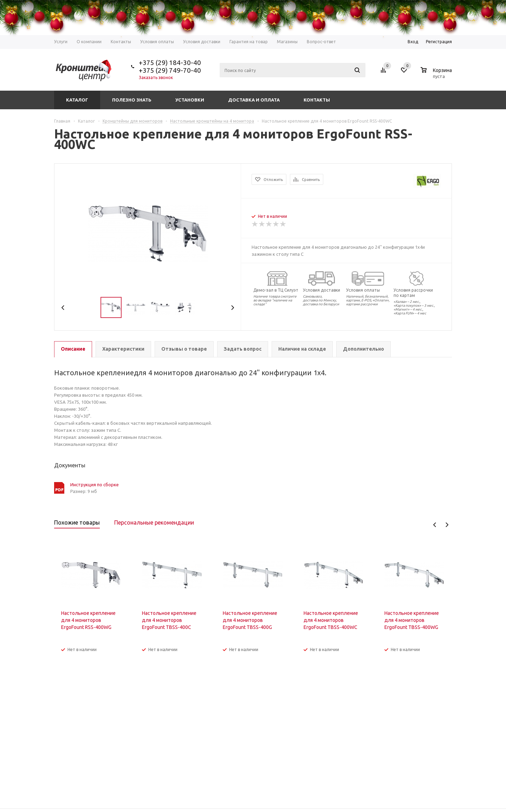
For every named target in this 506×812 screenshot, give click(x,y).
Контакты (317, 100)
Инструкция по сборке (95, 485)
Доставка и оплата (254, 100)
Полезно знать (132, 100)
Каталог (77, 100)
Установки (190, 100)
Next (232, 308)
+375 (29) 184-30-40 (170, 63)
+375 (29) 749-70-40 (170, 70)
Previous (63, 308)
